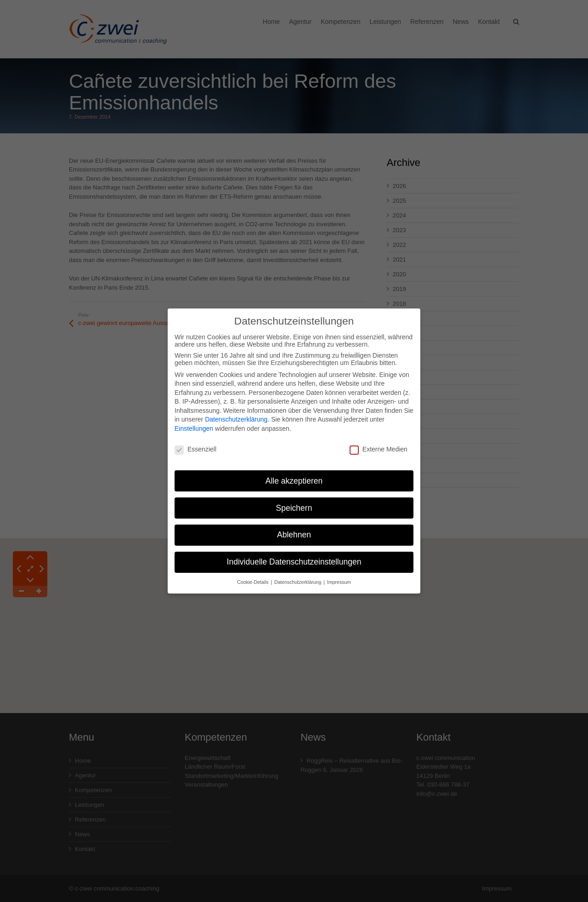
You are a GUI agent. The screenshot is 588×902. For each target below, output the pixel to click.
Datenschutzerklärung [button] (298, 577)
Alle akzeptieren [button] (294, 475)
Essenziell (195, 443)
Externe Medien (379, 443)
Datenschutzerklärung (236, 414)
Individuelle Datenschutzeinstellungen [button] (294, 556)
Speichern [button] (294, 502)
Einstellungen (194, 423)
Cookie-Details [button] (253, 577)
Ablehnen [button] (294, 529)
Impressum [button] (339, 577)
